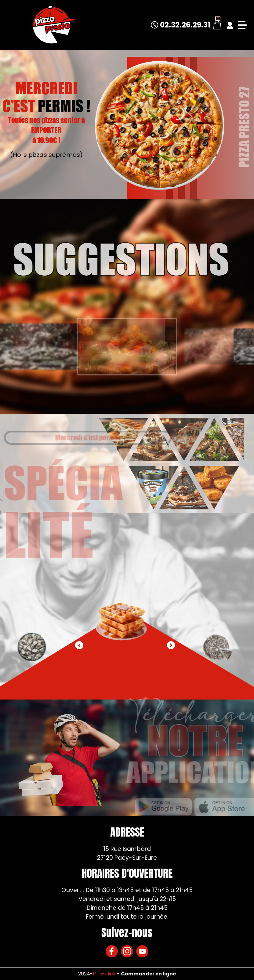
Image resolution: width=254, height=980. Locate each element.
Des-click (104, 974)
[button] (171, 645)
